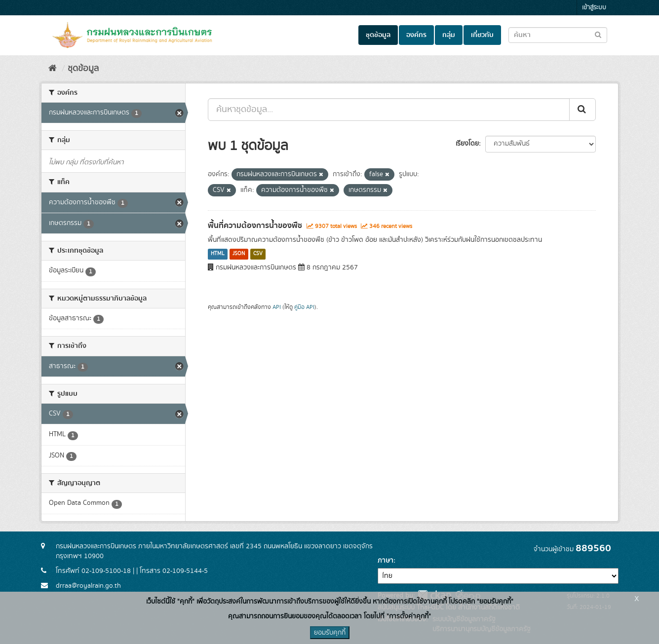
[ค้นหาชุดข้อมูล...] (389, 110)
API (277, 307)
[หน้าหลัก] (53, 69)
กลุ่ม (449, 35)
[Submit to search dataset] (598, 34)
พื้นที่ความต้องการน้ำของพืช (255, 226)
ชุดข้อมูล (378, 35)
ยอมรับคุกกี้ (330, 633)
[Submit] (582, 110)
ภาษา (386, 561)
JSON (239, 254)
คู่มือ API (304, 307)
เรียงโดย (467, 144)
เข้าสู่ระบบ (594, 8)
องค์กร (416, 35)
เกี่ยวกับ (482, 35)
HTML (218, 254)
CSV (258, 254)
